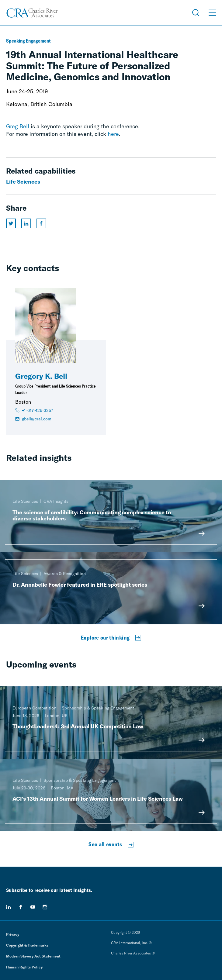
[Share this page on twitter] (11, 223)
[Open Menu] (212, 13)
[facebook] (21, 907)
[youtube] (33, 907)
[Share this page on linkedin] (26, 223)
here (113, 134)
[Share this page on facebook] (41, 223)
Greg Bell (18, 126)
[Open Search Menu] (196, 13)
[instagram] (45, 907)
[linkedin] (9, 907)
